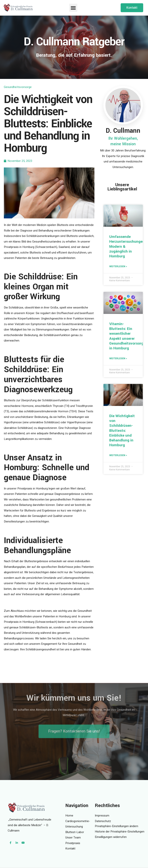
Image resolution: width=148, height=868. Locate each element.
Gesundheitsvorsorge (18, 87)
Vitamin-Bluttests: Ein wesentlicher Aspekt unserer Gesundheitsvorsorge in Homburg (127, 336)
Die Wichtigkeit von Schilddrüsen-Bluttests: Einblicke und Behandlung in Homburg (122, 431)
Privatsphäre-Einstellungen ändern (116, 826)
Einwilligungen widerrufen (111, 837)
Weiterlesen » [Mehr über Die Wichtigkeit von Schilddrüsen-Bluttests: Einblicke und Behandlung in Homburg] (118, 455)
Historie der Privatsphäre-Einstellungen (120, 832)
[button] (73, 8)
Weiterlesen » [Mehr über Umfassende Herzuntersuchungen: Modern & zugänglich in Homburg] (118, 266)
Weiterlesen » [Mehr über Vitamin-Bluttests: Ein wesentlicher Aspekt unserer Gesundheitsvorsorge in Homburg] (118, 358)
